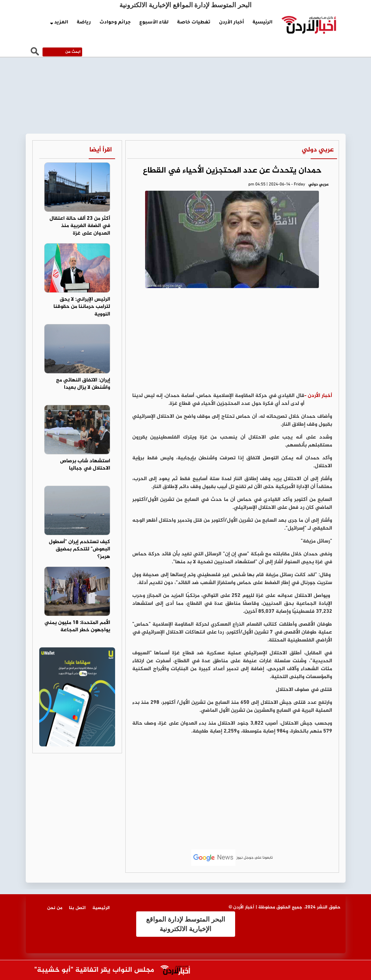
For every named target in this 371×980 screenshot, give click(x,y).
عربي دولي (318, 150)
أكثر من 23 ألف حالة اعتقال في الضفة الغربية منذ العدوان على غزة (80, 226)
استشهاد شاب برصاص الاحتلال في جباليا (85, 465)
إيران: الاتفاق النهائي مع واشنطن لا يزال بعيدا (83, 384)
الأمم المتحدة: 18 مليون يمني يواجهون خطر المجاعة (77, 627)
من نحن (55, 908)
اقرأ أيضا (101, 150)
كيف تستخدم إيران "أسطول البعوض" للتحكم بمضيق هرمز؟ (79, 550)
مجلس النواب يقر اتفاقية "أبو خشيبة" (91, 970)
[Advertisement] (232, 343)
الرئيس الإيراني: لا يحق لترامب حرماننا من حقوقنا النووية (82, 307)
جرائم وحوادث (115, 23)
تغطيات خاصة (194, 23)
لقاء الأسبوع (154, 23)
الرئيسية (263, 23)
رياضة (84, 23)
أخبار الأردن (232, 23)
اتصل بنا (77, 908)
